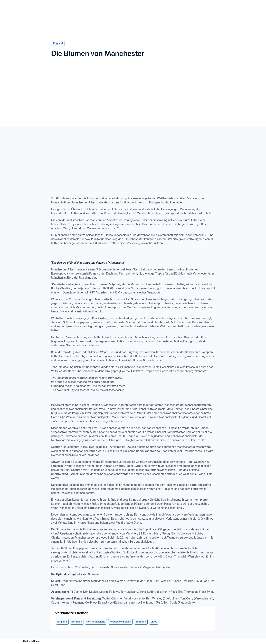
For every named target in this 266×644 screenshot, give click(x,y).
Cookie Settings (31, 641)
